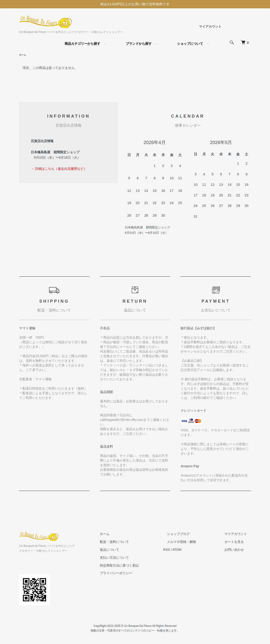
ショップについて (190, 44)
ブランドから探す (139, 44)
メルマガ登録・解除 (193, 542)
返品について (128, 550)
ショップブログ (189, 535)
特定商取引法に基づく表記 (138, 566)
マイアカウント (210, 26)
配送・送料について (133, 542)
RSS (181, 550)
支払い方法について (133, 558)
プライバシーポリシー (135, 574)
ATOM (192, 550)
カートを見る (238, 542)
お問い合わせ (238, 550)
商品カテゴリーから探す (82, 44)
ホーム (23, 55)
